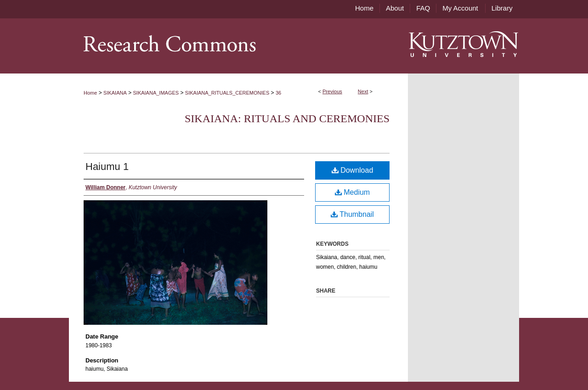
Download (353, 170)
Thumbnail (352, 214)
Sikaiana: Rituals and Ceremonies (287, 119)
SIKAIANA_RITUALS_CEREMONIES (227, 93)
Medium (352, 192)
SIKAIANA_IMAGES (156, 93)
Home (90, 93)
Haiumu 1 (107, 167)
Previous (332, 91)
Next (363, 91)
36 (278, 93)
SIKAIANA (115, 93)
